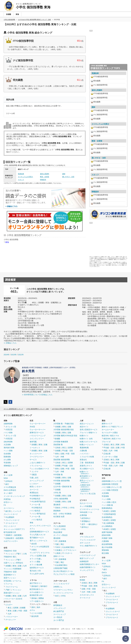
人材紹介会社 (85, 486)
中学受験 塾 (58, 475)
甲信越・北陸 (68, 451)
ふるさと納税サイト (38, 463)
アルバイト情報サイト (89, 433)
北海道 (58, 448)
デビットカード (10, 526)
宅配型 (34, 475)
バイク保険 (8, 433)
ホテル (32, 610)
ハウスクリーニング (38, 436)
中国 (123, 448)
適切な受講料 (45, 174)
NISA (6, 478)
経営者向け (86, 518)
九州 (25, 566)
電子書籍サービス (37, 538)
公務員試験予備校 (60, 568)
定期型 (113, 511)
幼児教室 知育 (59, 517)
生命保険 (7, 454)
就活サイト (84, 427)
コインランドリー (37, 439)
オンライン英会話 (60, 535)
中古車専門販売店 (38, 502)
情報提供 (43, 180)
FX (5, 505)
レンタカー (34, 484)
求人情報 (91, 629)
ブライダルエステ (87, 537)
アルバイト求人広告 (88, 494)
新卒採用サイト (86, 477)
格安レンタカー (36, 487)
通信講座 (57, 538)
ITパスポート (67, 553)
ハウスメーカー (12, 617)
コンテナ (35, 472)
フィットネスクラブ (61, 584)
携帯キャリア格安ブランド (112, 427)
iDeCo (104, 572)
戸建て (19, 554)
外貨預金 (7, 499)
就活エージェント (87, 424)
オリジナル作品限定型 (40, 547)
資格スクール (59, 556)
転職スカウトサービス (89, 442)
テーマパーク (85, 598)
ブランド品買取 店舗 (38, 556)
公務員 (58, 553)
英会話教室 (58, 532)
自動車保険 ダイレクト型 (112, 481)
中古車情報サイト (37, 496)
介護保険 (105, 541)
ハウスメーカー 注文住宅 (13, 599)
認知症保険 (106, 535)
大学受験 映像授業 (61, 442)
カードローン (9, 508)
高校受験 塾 (58, 445)
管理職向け (86, 521)
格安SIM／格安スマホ (110, 436)
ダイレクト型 (11, 427)
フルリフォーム (12, 587)
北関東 (16, 608)
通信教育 (57, 505)
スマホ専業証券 (10, 487)
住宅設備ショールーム (12, 581)
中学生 (65, 508)
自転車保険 (8, 442)
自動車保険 (8, 424)
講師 (64, 174)
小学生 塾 (57, 493)
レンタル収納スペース (40, 469)
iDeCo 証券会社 (10, 490)
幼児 (57, 529)
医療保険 (7, 457)
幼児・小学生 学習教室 (62, 514)
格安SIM (107, 439)
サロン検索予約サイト (89, 546)
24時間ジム (58, 587)
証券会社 (9, 481)
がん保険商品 (107, 526)
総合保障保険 (107, 544)
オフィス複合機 (36, 565)
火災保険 (7, 445)
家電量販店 (58, 605)
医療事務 (63, 541)
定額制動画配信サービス (39, 532)
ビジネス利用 (37, 613)
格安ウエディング (87, 558)
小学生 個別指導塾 (61, 499)
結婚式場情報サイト (88, 567)
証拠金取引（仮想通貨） (15, 538)
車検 (31, 523)
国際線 (41, 598)
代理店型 (9, 430)
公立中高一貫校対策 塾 (62, 487)
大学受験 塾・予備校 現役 (64, 424)
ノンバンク (17, 511)
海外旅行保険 (9, 448)
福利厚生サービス (37, 568)
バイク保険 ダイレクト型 (112, 487)
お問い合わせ (65, 629)
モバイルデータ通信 (110, 433)
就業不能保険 (107, 532)
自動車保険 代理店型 (110, 484)
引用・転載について (79, 629)
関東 (96, 583)
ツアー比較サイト (37, 601)
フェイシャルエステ (88, 540)
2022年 (21, 355)
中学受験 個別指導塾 (62, 481)
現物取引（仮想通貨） (14, 535)
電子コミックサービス (38, 541)
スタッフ (21, 180)
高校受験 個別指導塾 (62, 460)
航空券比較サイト (37, 589)
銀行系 (8, 511)
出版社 (34, 550)
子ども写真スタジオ (38, 535)
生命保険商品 (107, 517)
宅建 (57, 544)
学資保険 (7, 463)
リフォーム (8, 584)
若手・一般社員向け (89, 524)
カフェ (32, 529)
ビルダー (9, 605)
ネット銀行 (8, 493)
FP (56, 541)
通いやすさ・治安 (68, 177)
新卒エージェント (87, 481)
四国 (105, 451)
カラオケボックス (87, 595)
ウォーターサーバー (38, 424)
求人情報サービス (87, 469)
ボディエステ (85, 543)
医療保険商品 (107, 508)
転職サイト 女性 (86, 439)
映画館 (82, 580)
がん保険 (7, 460)
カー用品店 (58, 617)
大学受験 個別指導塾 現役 (64, 430)
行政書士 (59, 550)
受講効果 (21, 174)
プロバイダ (106, 442)
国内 (33, 607)
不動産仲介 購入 (10, 557)
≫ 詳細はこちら (10, 343)
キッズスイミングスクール (63, 593)
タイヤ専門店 (59, 620)
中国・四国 (23, 611)
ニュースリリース (39, 629)
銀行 (7, 484)
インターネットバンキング (14, 496)
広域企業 (107, 454)
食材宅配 (33, 442)
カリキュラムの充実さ (25, 177)
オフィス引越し (36, 559)
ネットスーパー (36, 454)
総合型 (34, 544)
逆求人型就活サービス (89, 430)
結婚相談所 (84, 561)
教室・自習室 (45, 177)
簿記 (62, 544)
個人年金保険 (107, 547)
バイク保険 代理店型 (110, 490)
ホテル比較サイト (37, 592)
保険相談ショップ (11, 466)
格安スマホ (116, 439)
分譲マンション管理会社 (13, 563)
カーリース (34, 490)
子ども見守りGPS (37, 574)
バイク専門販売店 (38, 514)
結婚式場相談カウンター (89, 564)
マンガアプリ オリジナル (40, 553)
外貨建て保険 (107, 538)
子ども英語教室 (60, 526)
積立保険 (105, 553)
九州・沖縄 (60, 457)
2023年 (14, 355)
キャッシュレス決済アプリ (14, 529)
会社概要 (28, 629)
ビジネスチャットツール (89, 509)
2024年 (6, 355)
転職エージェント (87, 445)
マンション (10, 554)
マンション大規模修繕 (12, 569)
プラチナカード (112, 602)
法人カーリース (86, 503)
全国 (94, 592)
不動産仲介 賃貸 (10, 572)
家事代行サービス (37, 433)
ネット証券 (8, 475)
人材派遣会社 (85, 490)
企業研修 (83, 515)
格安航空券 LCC (36, 595)
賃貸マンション (10, 578)
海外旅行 (44, 586)
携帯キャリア (107, 424)
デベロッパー (11, 620)
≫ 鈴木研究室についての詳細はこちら (37, 395)
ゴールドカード (12, 523)
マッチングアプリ (87, 570)
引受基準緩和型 (110, 514)
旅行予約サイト (36, 583)
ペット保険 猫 (107, 505)
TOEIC (58, 547)
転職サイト (84, 436)
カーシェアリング (37, 481)
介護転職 (83, 451)
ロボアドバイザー (11, 541)
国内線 (34, 598)
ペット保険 (8, 451)
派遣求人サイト (86, 466)
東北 (9, 608)
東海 (7, 242)
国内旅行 (35, 586)
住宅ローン (8, 502)
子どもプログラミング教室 (64, 574)
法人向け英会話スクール (63, 571)
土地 (25, 554)
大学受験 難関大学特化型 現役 (65, 436)
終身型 (106, 511)
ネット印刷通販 (86, 506)
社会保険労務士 (68, 547)
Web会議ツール (86, 512)
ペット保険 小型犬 (109, 502)
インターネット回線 (110, 457)
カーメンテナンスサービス (40, 526)
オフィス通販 (35, 562)
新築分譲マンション (12, 593)
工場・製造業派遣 (87, 463)
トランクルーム (36, 466)
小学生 (72, 508)
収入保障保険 (109, 523)
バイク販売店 (35, 511)
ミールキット (35, 448)
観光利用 (35, 616)
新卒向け (85, 527)
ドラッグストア (60, 608)
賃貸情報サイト (10, 575)
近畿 (20, 566)
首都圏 (8, 566)
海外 (38, 607)
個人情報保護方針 (53, 629)
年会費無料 (10, 517)
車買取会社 (34, 493)
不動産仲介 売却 (10, 551)
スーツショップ (60, 614)
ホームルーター (108, 430)
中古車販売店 (35, 499)
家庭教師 (57, 511)
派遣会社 (83, 460)
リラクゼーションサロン (63, 590)
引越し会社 (34, 478)
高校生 (58, 508)
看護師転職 (84, 448)
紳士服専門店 (59, 611)
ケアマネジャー (70, 550)
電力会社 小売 (35, 571)
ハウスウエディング (88, 555)
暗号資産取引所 (10, 532)
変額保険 (105, 550)
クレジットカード (11, 514)
